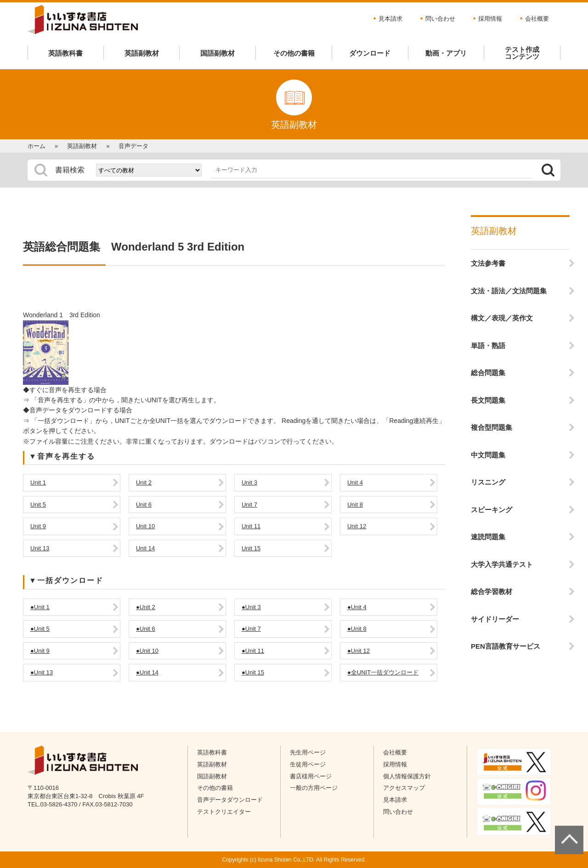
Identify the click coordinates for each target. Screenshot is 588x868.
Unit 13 (40, 548)
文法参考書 (488, 263)
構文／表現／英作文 (502, 318)
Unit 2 (144, 483)
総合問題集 (488, 373)
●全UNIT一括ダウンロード (383, 672)
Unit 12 (357, 526)
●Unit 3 (251, 607)
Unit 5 (38, 505)
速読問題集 (488, 537)
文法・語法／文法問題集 (509, 291)
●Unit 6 (146, 629)
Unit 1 (38, 483)
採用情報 (490, 19)
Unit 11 (251, 526)
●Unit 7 (251, 629)
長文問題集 (488, 400)
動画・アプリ (446, 53)
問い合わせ (440, 19)
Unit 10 (145, 526)
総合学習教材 (492, 591)
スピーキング (492, 510)
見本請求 (390, 19)
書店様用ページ (311, 776)
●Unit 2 (146, 607)
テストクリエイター (224, 812)
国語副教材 (218, 53)
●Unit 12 (359, 651)
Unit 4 (355, 483)
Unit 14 (145, 548)
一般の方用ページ (314, 788)
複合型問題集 (492, 427)
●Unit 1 (40, 607)
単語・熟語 (488, 345)
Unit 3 (249, 483)
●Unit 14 (147, 672)
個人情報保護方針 (407, 776)
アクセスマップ (404, 788)
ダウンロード (370, 53)
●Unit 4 (357, 607)
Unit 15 (251, 548)
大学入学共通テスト (502, 564)
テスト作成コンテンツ (522, 53)
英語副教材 (142, 53)
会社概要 (537, 19)
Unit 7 (249, 505)
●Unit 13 (42, 672)
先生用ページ (308, 752)
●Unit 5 (40, 629)
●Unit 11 (253, 651)
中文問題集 (488, 455)
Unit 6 (144, 505)
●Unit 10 (147, 651)
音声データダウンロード (230, 800)
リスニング (488, 482)
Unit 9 (38, 526)
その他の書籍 (294, 53)
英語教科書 (65, 53)
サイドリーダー (495, 619)
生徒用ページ (308, 764)
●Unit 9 (40, 651)
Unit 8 (355, 505)
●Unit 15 (253, 672)
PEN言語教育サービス (506, 646)
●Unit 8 (357, 629)
